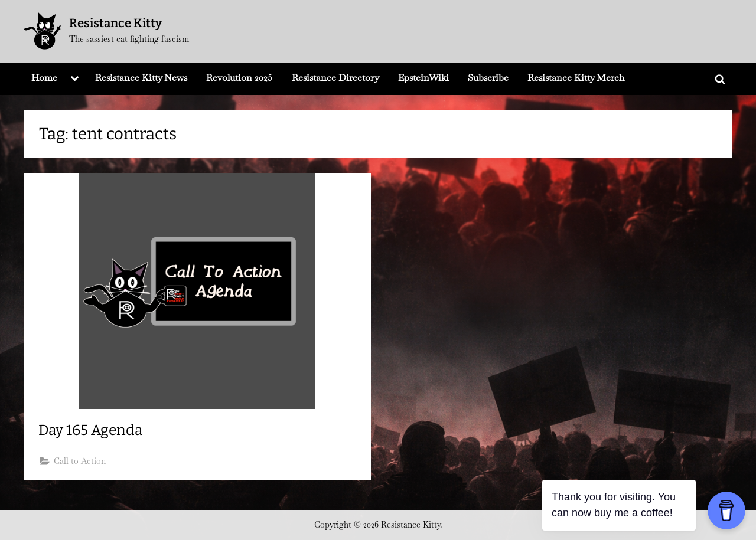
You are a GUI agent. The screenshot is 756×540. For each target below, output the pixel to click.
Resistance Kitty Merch (576, 78)
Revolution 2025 (239, 78)
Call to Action (80, 462)
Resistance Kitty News (141, 78)
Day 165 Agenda (92, 430)
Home (44, 78)
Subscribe (488, 78)
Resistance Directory (335, 78)
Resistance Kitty (115, 23)
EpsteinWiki (423, 78)
